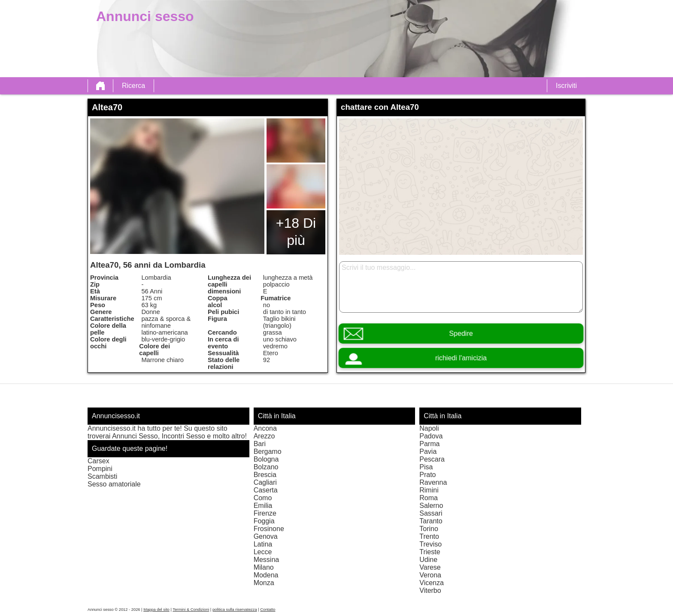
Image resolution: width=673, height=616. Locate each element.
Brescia (265, 475)
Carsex (99, 461)
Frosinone (269, 529)
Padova (431, 436)
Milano (264, 567)
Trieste (430, 552)
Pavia (428, 451)
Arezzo (264, 436)
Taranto (431, 521)
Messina (267, 560)
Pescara (432, 459)
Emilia (263, 506)
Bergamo (268, 451)
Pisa (426, 467)
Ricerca (133, 86)
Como (263, 498)
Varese (430, 567)
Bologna (266, 459)
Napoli (429, 428)
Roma (429, 498)
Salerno (431, 506)
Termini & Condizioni (191, 610)
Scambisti (102, 476)
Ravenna (433, 482)
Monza (264, 583)
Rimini (429, 490)
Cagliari (265, 482)
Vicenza (432, 583)
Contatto (268, 610)
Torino (429, 529)
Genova (266, 536)
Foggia (264, 521)
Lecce (263, 552)
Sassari (431, 513)
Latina (263, 544)
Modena (266, 575)
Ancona (265, 428)
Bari (260, 444)
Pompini (100, 469)
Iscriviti (566, 86)
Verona (430, 575)
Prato (427, 475)
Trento (429, 536)
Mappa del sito (156, 610)
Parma (429, 444)
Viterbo (430, 590)
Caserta (266, 490)
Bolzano (266, 467)
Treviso (430, 544)
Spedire (461, 334)
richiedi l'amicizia (461, 358)
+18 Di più (296, 232)
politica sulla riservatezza (235, 610)
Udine (428, 560)
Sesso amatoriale (114, 484)
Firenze (265, 513)
